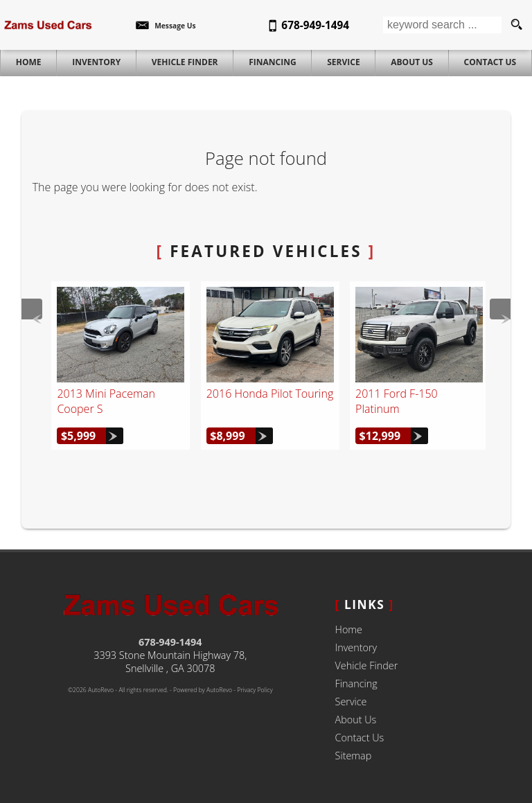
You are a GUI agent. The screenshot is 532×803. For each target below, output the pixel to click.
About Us (356, 720)
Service (351, 701)
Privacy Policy (255, 690)
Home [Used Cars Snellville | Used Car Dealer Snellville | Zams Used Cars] (29, 62)
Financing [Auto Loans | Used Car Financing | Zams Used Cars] (272, 62)
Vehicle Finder (367, 665)
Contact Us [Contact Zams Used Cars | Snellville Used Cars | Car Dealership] (490, 62)
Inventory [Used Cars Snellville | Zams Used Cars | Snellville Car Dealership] (96, 62)
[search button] (516, 25)
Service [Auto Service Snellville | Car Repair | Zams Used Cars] (343, 62)
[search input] (442, 25)
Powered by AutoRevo (203, 690)
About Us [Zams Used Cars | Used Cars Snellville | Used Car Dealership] (412, 62)
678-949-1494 (170, 642)
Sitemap (354, 756)
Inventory (356, 647)
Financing (356, 683)
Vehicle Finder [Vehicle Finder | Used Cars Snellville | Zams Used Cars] (185, 62)
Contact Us (360, 738)
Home (349, 629)
